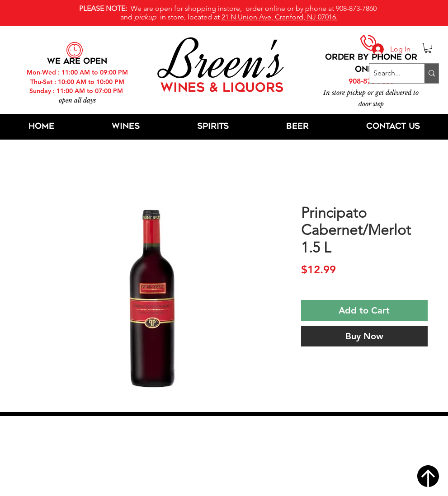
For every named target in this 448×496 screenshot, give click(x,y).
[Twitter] (228, 464)
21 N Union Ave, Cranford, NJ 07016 (229, 437)
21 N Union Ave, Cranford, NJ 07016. (280, 17)
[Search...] (389, 73)
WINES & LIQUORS (222, 89)
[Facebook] (205, 464)
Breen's (224, 61)
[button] (428, 48)
